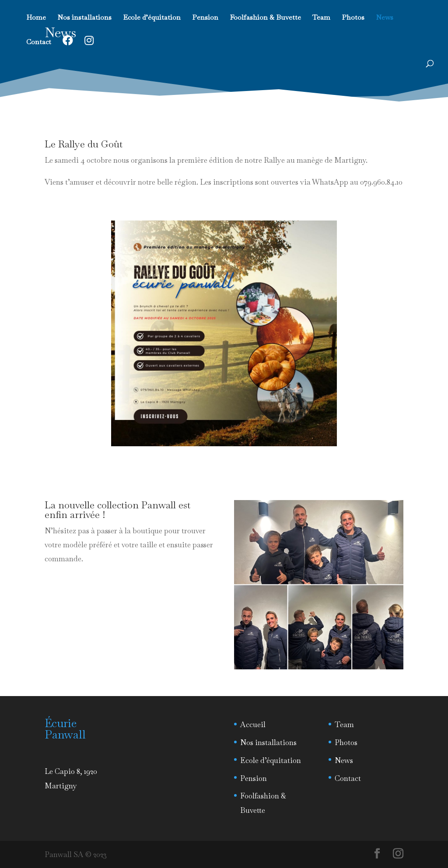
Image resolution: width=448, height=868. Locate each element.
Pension (205, 18)
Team (321, 18)
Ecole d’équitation (152, 18)
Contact (39, 43)
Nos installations (84, 18)
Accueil (253, 724)
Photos (353, 18)
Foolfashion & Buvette (265, 18)
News (385, 18)
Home (36, 18)
